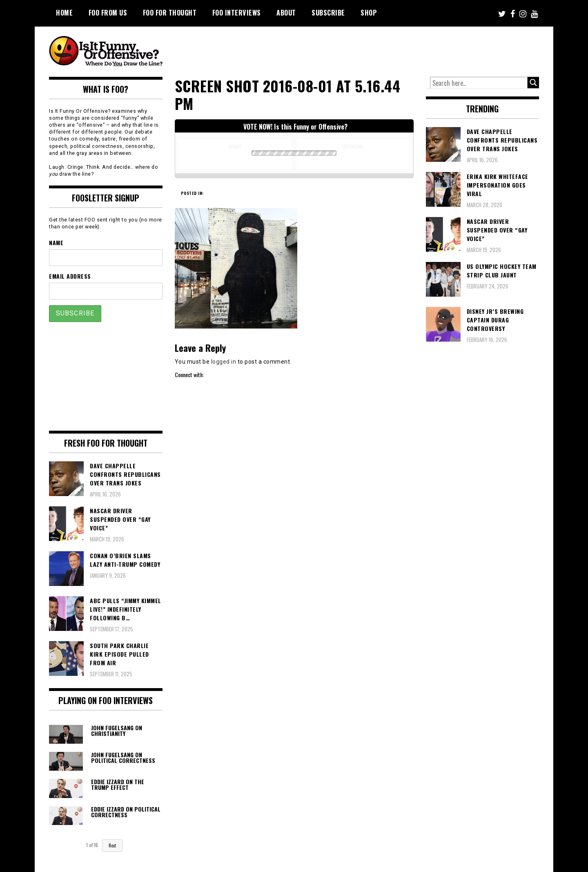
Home (64, 13)
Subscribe (328, 13)
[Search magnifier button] (533, 83)
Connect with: (189, 375)
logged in (224, 362)
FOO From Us (108, 13)
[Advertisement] (386, 49)
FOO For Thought (170, 13)
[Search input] (479, 83)
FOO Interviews (237, 13)
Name (56, 243)
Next (112, 845)
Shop (369, 13)
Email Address (70, 276)
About (286, 13)
